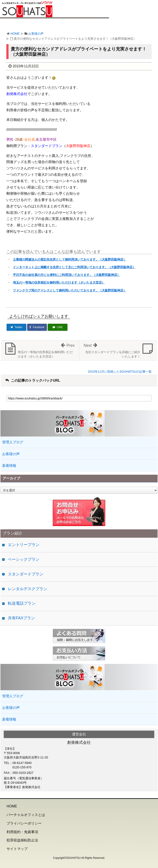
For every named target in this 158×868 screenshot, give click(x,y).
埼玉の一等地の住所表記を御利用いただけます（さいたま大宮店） (59, 282)
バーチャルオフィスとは (26, 815)
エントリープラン (24, 545)
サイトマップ (17, 849)
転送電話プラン (22, 603)
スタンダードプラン (26, 574)
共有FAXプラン (21, 618)
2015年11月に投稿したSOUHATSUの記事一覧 (120, 372)
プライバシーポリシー (24, 823)
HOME (15, 34)
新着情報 (9, 466)
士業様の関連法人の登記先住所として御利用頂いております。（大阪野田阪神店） (70, 259)
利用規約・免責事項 (22, 832)
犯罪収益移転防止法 (22, 840)
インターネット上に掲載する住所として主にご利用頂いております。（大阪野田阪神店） (74, 267)
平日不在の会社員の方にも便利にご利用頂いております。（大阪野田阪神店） (67, 275)
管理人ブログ (13, 442)
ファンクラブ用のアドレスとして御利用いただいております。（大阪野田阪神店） (70, 290)
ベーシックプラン (24, 559)
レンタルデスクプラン (28, 589)
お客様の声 (36, 34)
